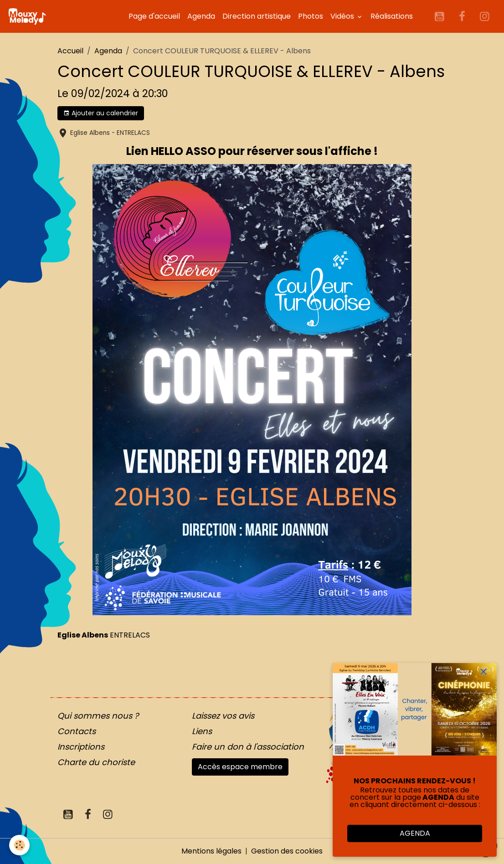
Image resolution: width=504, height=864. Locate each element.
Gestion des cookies (287, 851)
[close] (483, 672)
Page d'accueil (154, 16)
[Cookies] (19, 845)
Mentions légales (211, 851)
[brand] (29, 16)
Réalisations (392, 16)
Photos (311, 16)
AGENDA (415, 833)
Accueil (70, 51)
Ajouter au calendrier (101, 113)
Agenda (201, 16)
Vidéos (343, 16)
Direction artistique (257, 16)
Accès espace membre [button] (240, 767)
